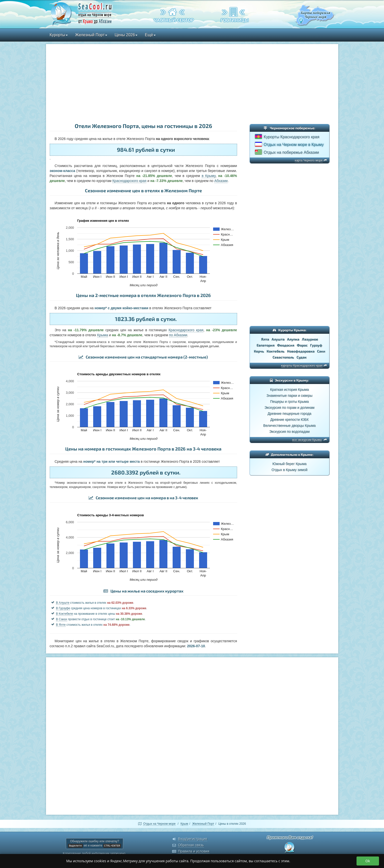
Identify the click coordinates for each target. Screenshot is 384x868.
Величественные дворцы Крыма (290, 425)
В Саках (62, 619)
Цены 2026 (126, 35)
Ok (368, 861)
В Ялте (61, 625)
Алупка (293, 339)
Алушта (278, 339)
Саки (321, 351)
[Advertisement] (192, 84)
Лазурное (310, 339)
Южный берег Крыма (289, 464)
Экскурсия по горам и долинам (290, 407)
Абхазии (221, 181)
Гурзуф (316, 345)
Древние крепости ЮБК (289, 419)
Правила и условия (193, 851)
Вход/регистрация (192, 839)
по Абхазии (178, 335)
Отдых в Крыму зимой (289, 470)
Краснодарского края (130, 181)
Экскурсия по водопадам (289, 431)
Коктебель (276, 351)
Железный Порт (91, 35)
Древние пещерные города (289, 413)
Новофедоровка (301, 351)
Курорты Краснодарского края (291, 137)
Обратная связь (191, 845)
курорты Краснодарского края (302, 365)
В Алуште (63, 603)
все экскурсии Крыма (307, 440)
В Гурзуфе (63, 608)
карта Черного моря (309, 160)
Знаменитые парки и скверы (290, 395)
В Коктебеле (64, 614)
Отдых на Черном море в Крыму (294, 145)
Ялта (265, 339)
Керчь (259, 351)
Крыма (103, 335)
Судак (302, 357)
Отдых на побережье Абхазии (291, 152)
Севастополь (283, 357)
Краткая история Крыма (289, 389)
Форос (302, 345)
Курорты (59, 35)
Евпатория (266, 345)
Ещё (150, 35)
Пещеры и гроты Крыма (289, 401)
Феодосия (286, 345)
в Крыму (209, 176)
